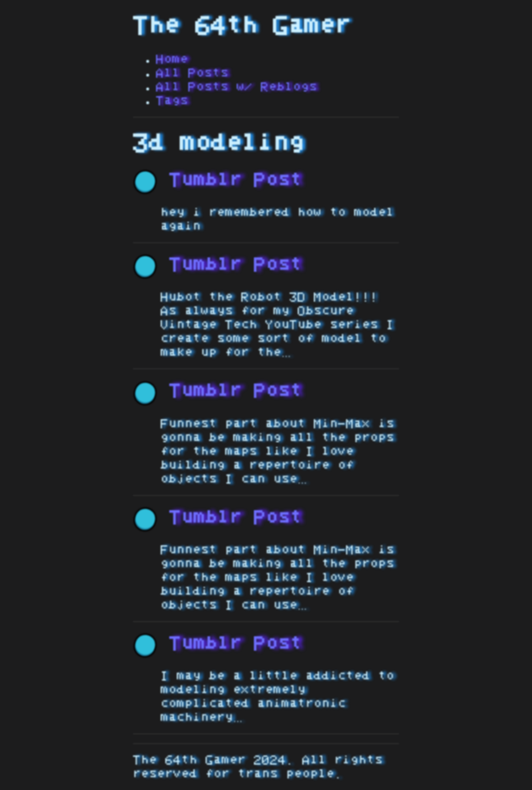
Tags (172, 101)
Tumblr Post (218, 180)
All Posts (192, 73)
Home (172, 59)
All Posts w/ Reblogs (237, 87)
